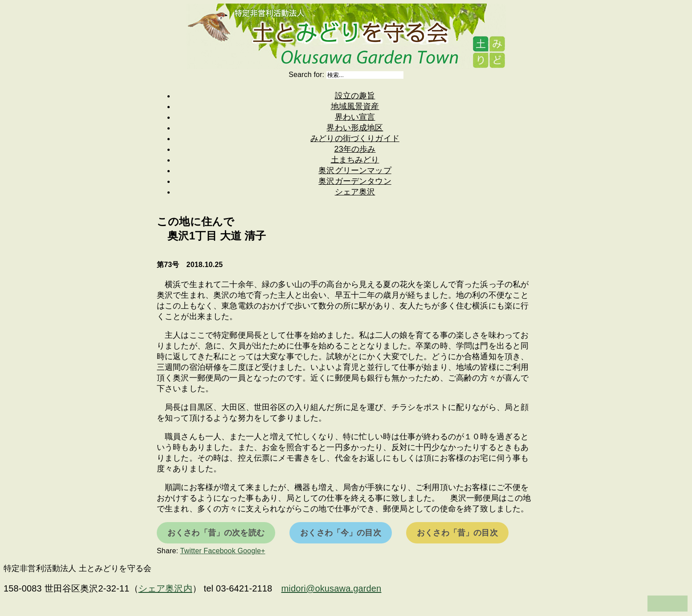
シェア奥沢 (355, 192)
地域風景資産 (355, 106)
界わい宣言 (355, 117)
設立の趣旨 (355, 96)
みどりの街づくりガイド (355, 138)
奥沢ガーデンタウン (355, 181)
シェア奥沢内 (165, 588)
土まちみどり (355, 160)
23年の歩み (355, 149)
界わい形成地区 (355, 128)
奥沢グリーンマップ (355, 170)
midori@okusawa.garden (332, 588)
